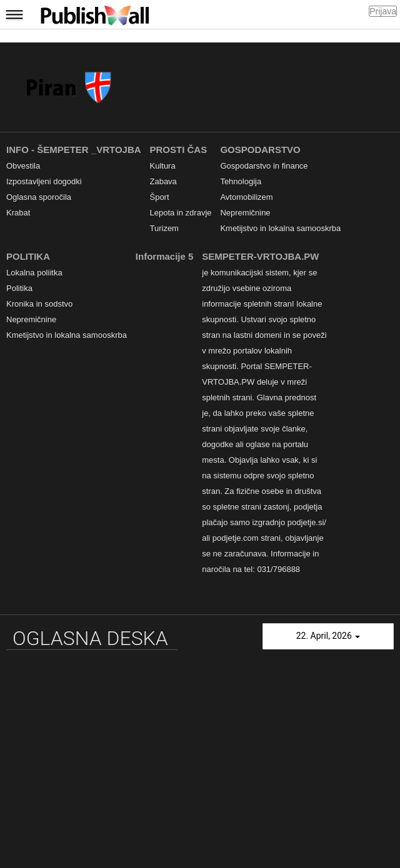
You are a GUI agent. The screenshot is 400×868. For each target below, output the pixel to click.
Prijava (383, 11)
